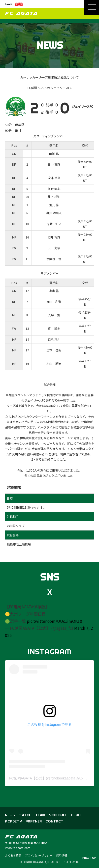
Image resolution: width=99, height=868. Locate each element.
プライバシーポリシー (39, 855)
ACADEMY (13, 821)
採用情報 (62, 855)
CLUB (76, 815)
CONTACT (54, 821)
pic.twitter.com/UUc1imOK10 (54, 621)
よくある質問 (13, 855)
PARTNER (34, 821)
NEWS (10, 815)
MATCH (25, 815)
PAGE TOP (89, 858)
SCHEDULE (58, 815)
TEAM (40, 815)
